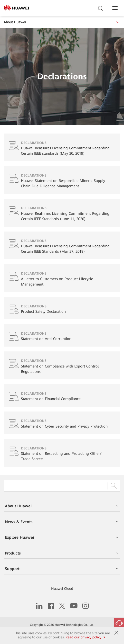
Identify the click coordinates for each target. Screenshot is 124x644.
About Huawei (62, 22)
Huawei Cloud (62, 589)
